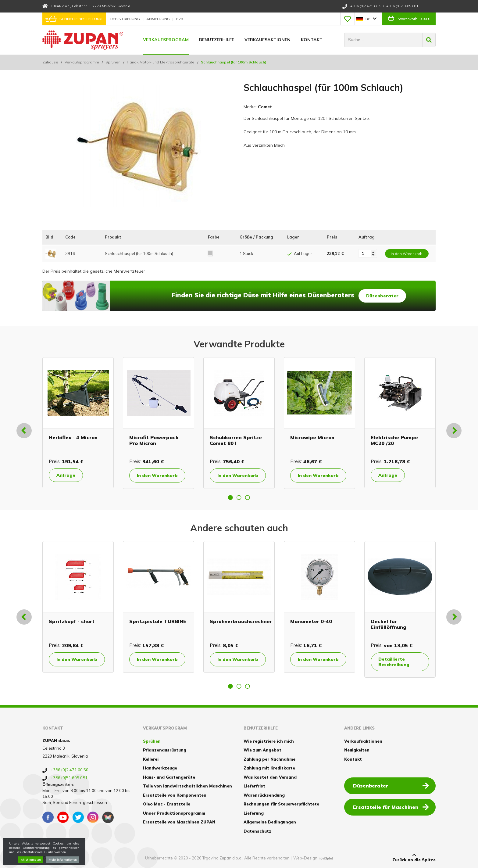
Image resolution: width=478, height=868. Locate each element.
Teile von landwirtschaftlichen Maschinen (187, 786)
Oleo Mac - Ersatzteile (167, 804)
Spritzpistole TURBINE (158, 621)
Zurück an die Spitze (414, 858)
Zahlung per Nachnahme (269, 759)
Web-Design (305, 858)
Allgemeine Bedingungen (270, 822)
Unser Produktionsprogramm (174, 813)
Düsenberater (382, 296)
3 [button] (248, 497)
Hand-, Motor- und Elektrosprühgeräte (161, 62)
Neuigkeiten (357, 750)
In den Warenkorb (157, 475)
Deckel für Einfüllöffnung (389, 624)
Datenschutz (257, 831)
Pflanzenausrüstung (165, 750)
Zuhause (50, 62)
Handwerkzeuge (160, 768)
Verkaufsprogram (166, 40)
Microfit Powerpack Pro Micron (154, 440)
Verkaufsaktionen (268, 40)
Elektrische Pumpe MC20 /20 (394, 440)
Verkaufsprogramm (82, 62)
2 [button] (239, 497)
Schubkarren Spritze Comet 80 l (236, 440)
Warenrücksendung (264, 795)
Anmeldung (159, 19)
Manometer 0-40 (311, 621)
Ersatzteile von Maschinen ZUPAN (179, 822)
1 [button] (230, 497)
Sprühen (113, 62)
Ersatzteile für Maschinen (391, 807)
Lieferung (254, 813)
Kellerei (151, 759)
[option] (78, 423)
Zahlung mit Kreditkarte (269, 768)
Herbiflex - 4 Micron (73, 437)
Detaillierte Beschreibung (394, 662)
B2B (180, 19)
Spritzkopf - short (72, 621)
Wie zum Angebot (262, 750)
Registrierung (126, 19)
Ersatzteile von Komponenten (175, 795)
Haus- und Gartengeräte (169, 777)
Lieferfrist (254, 786)
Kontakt (312, 40)
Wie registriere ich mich (269, 741)
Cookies (51, 858)
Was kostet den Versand (270, 777)
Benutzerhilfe (217, 40)
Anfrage (66, 475)
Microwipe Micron (312, 437)
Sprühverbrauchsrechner (241, 621)
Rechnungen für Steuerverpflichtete (281, 804)
